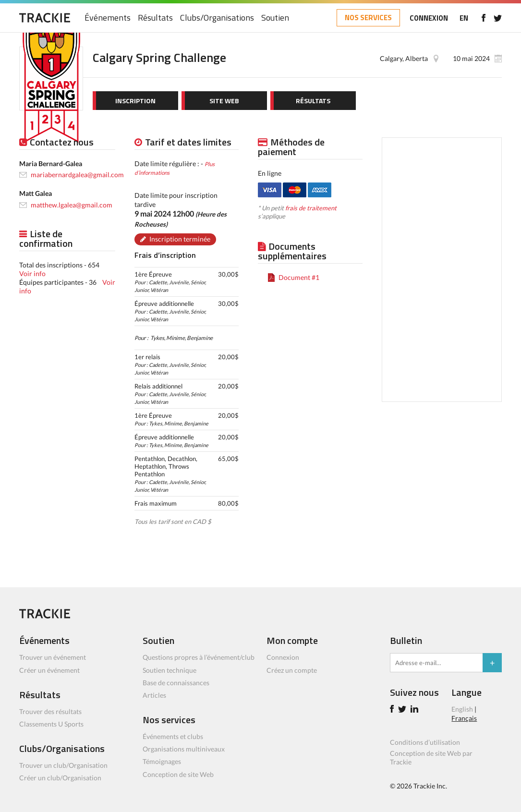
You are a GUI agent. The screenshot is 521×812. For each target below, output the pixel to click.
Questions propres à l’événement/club (199, 657)
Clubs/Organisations (217, 18)
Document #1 (299, 277)
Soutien (275, 18)
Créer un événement (49, 670)
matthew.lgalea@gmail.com (72, 205)
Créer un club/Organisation (60, 778)
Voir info (32, 273)
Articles (154, 695)
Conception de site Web (178, 774)
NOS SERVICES (368, 18)
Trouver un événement (53, 657)
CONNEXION (429, 18)
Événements (108, 18)
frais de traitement (311, 208)
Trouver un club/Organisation (63, 765)
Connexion (283, 657)
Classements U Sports (51, 724)
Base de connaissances (176, 683)
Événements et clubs (173, 736)
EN (464, 18)
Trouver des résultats (50, 711)
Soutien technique (170, 670)
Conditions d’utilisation (425, 742)
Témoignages (162, 761)
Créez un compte (292, 670)
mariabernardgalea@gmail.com (77, 175)
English (462, 709)
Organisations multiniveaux (184, 749)
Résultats (155, 18)
